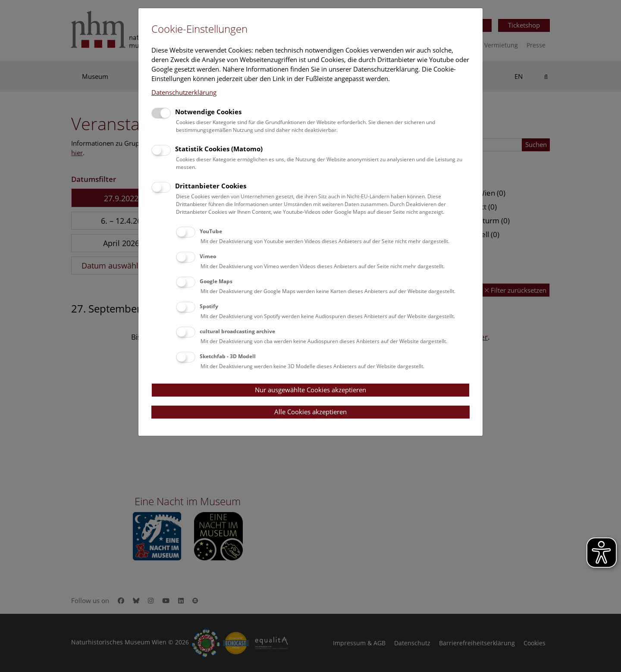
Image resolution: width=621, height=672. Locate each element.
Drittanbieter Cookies (211, 186)
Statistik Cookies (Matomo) (219, 149)
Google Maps (216, 281)
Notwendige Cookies (208, 112)
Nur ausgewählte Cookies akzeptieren (310, 390)
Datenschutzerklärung (184, 92)
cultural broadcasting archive (237, 331)
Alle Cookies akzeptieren (310, 412)
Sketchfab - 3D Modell (228, 356)
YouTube (211, 231)
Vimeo (208, 256)
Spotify (209, 306)
